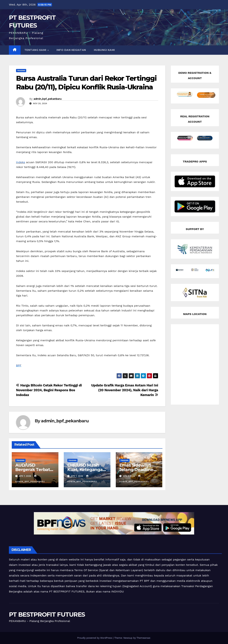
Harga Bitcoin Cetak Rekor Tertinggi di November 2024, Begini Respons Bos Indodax (49, 390)
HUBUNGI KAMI (104, 50)
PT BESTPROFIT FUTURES (47, 614)
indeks (21, 162)
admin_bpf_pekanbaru (48, 99)
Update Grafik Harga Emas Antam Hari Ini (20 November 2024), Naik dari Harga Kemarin (125, 390)
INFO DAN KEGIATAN (71, 50)
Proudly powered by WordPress (95, 638)
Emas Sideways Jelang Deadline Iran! (136, 470)
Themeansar (143, 638)
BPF (19, 365)
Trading (21, 70)
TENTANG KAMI (36, 50)
